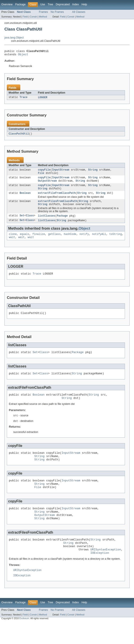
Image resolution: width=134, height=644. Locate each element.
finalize (39, 240)
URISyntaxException (106, 569)
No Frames (57, 12)
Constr (33, 17)
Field (25, 17)
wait (12, 244)
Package (20, 4)
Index (75, 4)
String (93, 172)
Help (84, 4)
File (41, 175)
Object (23, 56)
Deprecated (63, 4)
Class (30, 221)
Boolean (25, 197)
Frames (43, 12)
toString (116, 240)
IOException (100, 573)
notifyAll (99, 240)
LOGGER (43, 99)
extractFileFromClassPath (57, 197)
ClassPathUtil (19, 135)
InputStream (61, 172)
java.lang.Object (14, 38)
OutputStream (47, 184)
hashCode (70, 240)
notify (84, 240)
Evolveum (24, 640)
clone (13, 240)
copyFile (44, 172)
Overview (7, 4)
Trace (24, 99)
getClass (54, 240)
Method (43, 17)
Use (43, 4)
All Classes (79, 12)
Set (22, 221)
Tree (50, 4)
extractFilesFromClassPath (58, 206)
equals (25, 240)
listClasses (47, 221)
